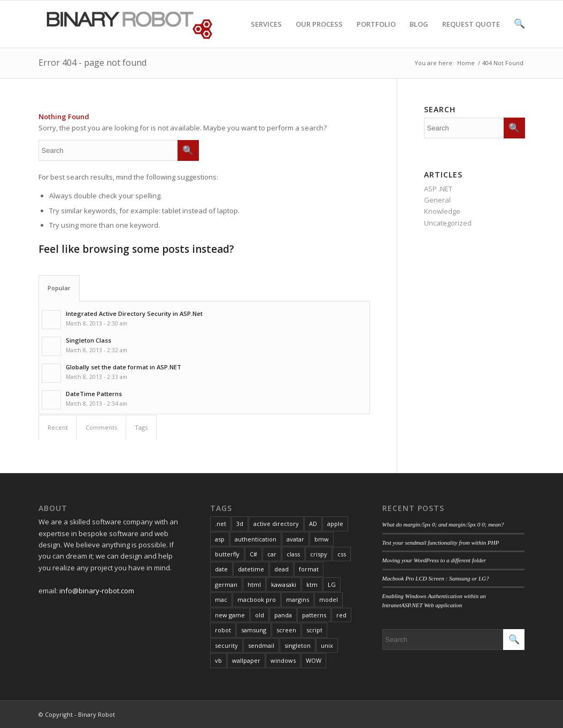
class (293, 554)
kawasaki (284, 584)
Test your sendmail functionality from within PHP (441, 543)
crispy (319, 554)
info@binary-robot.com (97, 591)
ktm (312, 584)
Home (466, 63)
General (437, 200)
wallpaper (246, 660)
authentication (256, 539)
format (309, 569)
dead (281, 569)
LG (332, 584)
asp (220, 539)
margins (298, 599)
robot (223, 630)
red (341, 615)
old (260, 615)
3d (240, 524)
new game (230, 615)
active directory (276, 524)
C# (253, 554)
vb (218, 660)
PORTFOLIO (376, 33)
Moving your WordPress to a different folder (434, 560)
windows (283, 660)
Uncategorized (448, 223)
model (329, 599)
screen (286, 630)
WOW (314, 660)
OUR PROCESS (319, 33)
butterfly (227, 554)
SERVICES (266, 33)
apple (335, 524)
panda (283, 615)
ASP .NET (438, 189)
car (272, 554)
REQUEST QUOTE (471, 33)
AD (313, 524)
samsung (254, 630)
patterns (314, 615)
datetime (251, 569)
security (226, 645)
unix (327, 645)
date (221, 569)
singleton (298, 645)
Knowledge (442, 211)
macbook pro (257, 599)
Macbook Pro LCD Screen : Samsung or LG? (436, 578)
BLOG (419, 33)
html (254, 584)
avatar (295, 539)
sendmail (261, 645)
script (314, 630)
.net (221, 524)
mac (221, 599)
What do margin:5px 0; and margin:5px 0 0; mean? (443, 524)
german (226, 584)
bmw (322, 539)
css (342, 554)
